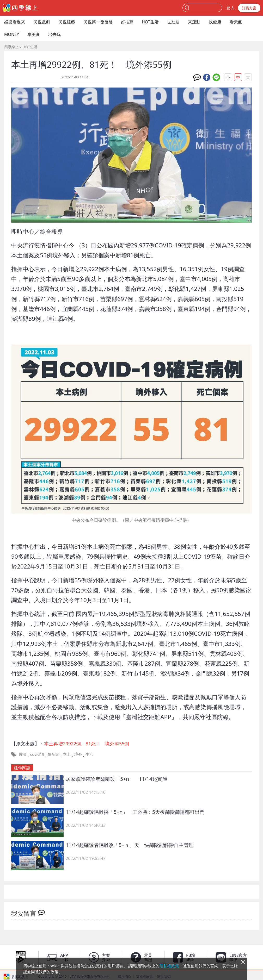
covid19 (37, 754)
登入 (230, 8)
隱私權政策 (169, 966)
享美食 (34, 34)
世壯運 (173, 22)
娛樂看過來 (15, 22)
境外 (78, 754)
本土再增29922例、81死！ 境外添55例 (87, 744)
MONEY (12, 34)
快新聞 (54, 754)
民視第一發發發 (98, 22)
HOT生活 (150, 22)
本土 (67, 754)
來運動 (194, 22)
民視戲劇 (42, 22)
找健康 (215, 22)
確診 (23, 754)
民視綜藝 (67, 22)
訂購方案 (249, 8)
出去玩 (54, 34)
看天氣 (236, 22)
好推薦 (127, 22)
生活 (89, 754)
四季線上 (11, 47)
